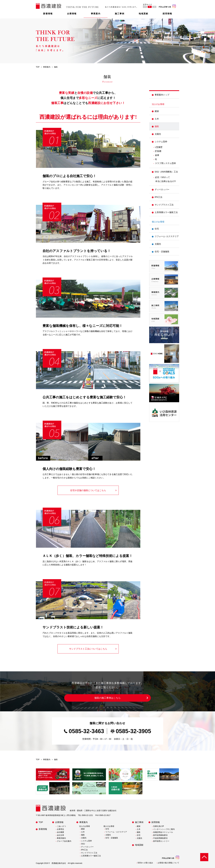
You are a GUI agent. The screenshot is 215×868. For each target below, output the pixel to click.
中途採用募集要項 (160, 838)
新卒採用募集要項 (160, 835)
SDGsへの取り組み (145, 863)
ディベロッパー (162, 189)
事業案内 (96, 14)
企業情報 (72, 14)
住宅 (157, 229)
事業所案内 (61, 838)
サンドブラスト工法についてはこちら (88, 649)
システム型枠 (161, 142)
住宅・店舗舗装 (162, 252)
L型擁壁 (159, 147)
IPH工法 (158, 197)
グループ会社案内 (64, 841)
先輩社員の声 (159, 826)
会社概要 (60, 832)
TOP (41, 822)
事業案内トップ (162, 95)
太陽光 (158, 134)
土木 (157, 119)
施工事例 (120, 14)
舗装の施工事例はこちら (107, 698)
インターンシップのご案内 (164, 829)
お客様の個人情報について (168, 863)
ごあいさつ (61, 826)
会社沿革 (60, 835)
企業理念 (60, 829)
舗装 (157, 126)
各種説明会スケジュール (163, 832)
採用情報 (167, 14)
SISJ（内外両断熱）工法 (166, 172)
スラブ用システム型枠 (165, 163)
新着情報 (48, 14)
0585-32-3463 (87, 731)
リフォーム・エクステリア (116, 832)
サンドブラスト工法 (164, 205)
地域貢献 (143, 14)
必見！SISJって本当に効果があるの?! (165, 179)
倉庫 (157, 155)
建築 (157, 111)
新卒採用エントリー (161, 841)
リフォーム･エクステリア (167, 236)
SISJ (83, 844)
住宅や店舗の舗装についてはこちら (88, 490)
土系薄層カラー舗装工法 (166, 212)
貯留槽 (158, 151)
